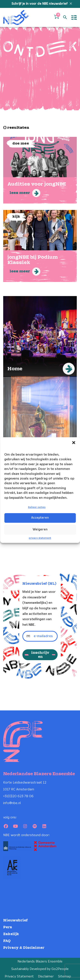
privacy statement (40, 538)
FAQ (7, 941)
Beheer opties (37, 507)
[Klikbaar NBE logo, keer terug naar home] (16, 17)
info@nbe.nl (12, 803)
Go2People (60, 969)
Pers (8, 927)
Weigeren (40, 530)
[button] (74, 443)
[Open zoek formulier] (65, 18)
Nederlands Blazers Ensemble (40, 962)
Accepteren (40, 518)
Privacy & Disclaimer (24, 948)
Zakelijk (11, 934)
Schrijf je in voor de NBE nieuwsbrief (40, 4)
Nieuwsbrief (15, 920)
